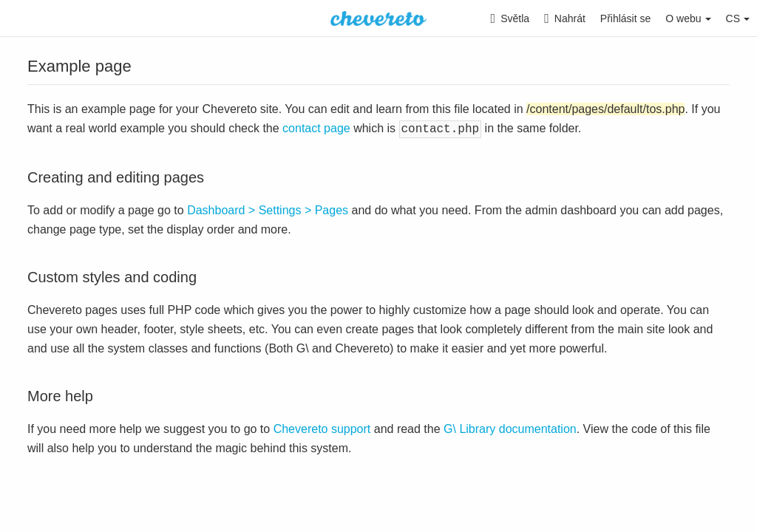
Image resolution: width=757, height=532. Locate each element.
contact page (316, 128)
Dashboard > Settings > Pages (268, 209)
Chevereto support (322, 427)
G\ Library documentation (510, 427)
